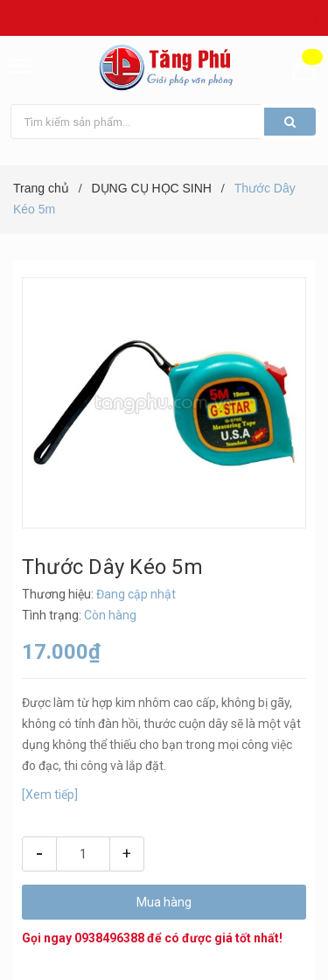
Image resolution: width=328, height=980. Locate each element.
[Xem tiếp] (50, 794)
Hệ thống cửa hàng (274, 18)
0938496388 (109, 938)
